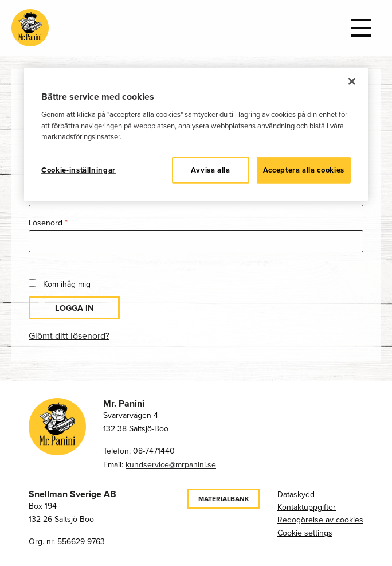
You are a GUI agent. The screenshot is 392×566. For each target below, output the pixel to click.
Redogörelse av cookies (320, 520)
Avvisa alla (211, 170)
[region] (196, 134)
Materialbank (224, 499)
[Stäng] (352, 81)
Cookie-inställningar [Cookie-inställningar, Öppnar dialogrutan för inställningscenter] (79, 170)
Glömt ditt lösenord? (69, 336)
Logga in (74, 308)
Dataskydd (296, 495)
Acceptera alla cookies (304, 170)
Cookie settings (305, 533)
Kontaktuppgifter (307, 507)
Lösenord (70, 222)
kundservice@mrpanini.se (171, 465)
